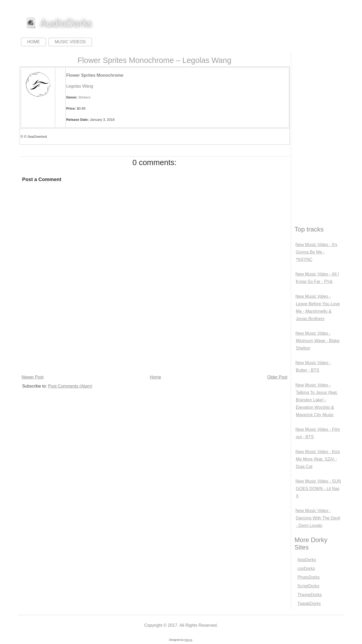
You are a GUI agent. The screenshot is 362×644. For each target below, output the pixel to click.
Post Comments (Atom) (70, 386)
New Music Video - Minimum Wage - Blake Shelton (317, 341)
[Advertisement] (154, 333)
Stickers (84, 97)
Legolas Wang (80, 86)
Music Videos (70, 42)
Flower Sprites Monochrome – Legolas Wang (154, 60)
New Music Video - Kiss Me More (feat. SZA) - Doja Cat (318, 459)
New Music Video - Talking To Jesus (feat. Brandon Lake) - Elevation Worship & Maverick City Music (317, 400)
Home (33, 42)
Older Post (277, 377)
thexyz (188, 640)
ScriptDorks (308, 586)
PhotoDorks (309, 577)
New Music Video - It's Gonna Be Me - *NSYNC (316, 252)
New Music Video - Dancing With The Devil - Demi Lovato (318, 518)
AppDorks (307, 560)
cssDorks (306, 568)
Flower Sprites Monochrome (95, 75)
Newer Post (33, 377)
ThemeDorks (310, 595)
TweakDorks (309, 604)
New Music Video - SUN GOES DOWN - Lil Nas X (318, 489)
